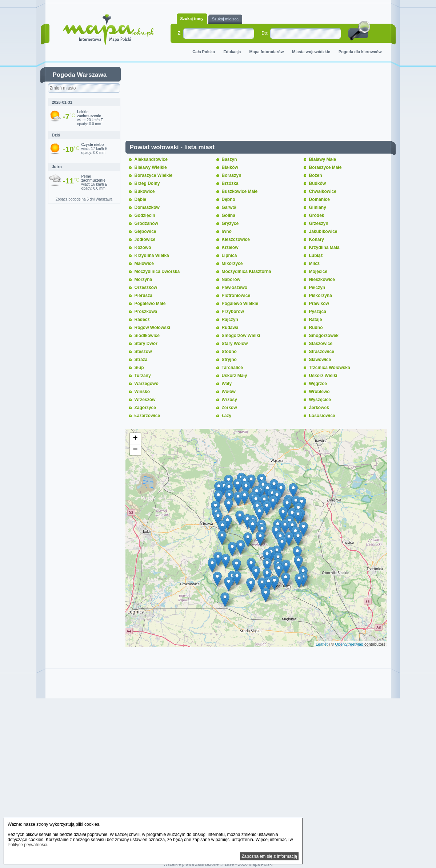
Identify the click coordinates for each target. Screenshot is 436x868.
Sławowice (320, 360)
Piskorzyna (321, 296)
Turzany (143, 376)
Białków (230, 167)
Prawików (319, 304)
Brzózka (230, 183)
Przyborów (233, 312)
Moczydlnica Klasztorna (247, 272)
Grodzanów (146, 223)
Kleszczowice (236, 239)
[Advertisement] (262, 103)
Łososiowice (322, 416)
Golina (229, 215)
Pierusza (143, 296)
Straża (141, 360)
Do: (265, 33)
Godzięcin (145, 215)
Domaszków (147, 207)
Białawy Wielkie (151, 167)
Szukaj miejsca (225, 19)
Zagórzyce (145, 408)
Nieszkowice (322, 280)
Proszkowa (146, 312)
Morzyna (143, 280)
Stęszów (143, 352)
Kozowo (143, 247)
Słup (139, 368)
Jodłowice (145, 239)
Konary (317, 239)
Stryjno (229, 360)
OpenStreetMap (349, 644)
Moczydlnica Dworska (157, 272)
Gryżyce (230, 223)
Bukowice (145, 191)
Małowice (144, 263)
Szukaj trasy (192, 19)
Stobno (229, 352)
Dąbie (141, 199)
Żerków (229, 408)
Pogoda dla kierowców (360, 52)
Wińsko (142, 392)
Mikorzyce (232, 263)
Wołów (229, 392)
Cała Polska (204, 52)
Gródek (317, 215)
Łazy (227, 416)
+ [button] (135, 439)
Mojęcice (318, 272)
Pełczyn (317, 288)
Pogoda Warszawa (80, 75)
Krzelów (230, 247)
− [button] (135, 450)
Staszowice (321, 344)
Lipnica (229, 255)
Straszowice (322, 352)
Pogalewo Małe (150, 304)
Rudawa (230, 328)
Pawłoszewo (235, 288)
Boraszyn (232, 175)
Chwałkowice (323, 191)
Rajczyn (230, 320)
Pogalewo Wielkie (240, 304)
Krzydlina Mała (324, 247)
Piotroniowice (236, 296)
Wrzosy (229, 400)
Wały (227, 384)
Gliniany (318, 207)
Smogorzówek (324, 336)
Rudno (316, 328)
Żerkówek (319, 408)
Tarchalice (232, 368)
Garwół (229, 207)
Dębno (229, 199)
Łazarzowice (147, 416)
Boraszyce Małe (325, 167)
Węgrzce (318, 384)
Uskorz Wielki (323, 376)
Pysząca (318, 312)
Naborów (231, 280)
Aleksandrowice (151, 159)
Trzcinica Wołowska (330, 368)
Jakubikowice (323, 231)
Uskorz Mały (235, 376)
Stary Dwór (146, 344)
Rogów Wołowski (152, 328)
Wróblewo (319, 392)
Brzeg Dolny (147, 183)
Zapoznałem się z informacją (269, 856)
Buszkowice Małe (240, 191)
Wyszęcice (320, 400)
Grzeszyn (319, 223)
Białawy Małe (323, 159)
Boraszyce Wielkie (154, 175)
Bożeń (316, 175)
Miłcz (314, 263)
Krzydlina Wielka (152, 255)
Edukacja (232, 52)
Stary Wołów (235, 344)
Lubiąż (316, 255)
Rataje (316, 320)
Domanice (319, 199)
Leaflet (322, 644)
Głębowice (145, 231)
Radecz (142, 320)
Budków (318, 183)
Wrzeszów (145, 400)
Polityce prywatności (27, 845)
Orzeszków (146, 288)
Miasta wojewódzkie (311, 52)
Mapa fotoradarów (267, 52)
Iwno (227, 231)
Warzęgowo (147, 384)
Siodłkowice (147, 336)
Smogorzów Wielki (241, 336)
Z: (180, 33)
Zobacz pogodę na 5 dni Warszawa (84, 199)
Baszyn (229, 159)
